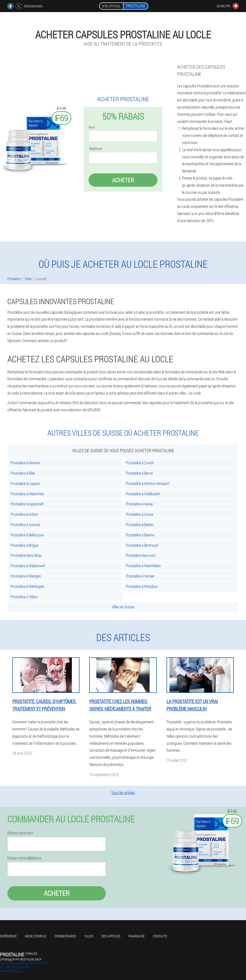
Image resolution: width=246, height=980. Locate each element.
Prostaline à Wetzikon (142, 586)
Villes (89, 936)
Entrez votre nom (20, 833)
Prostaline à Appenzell (27, 504)
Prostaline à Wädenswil (28, 566)
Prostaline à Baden (140, 524)
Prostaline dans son (141, 555)
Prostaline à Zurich (140, 463)
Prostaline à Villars (24, 597)
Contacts (160, 936)
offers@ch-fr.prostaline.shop (21, 959)
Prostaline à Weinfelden (143, 566)
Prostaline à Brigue (24, 545)
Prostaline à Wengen (26, 576)
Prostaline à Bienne (140, 535)
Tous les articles (123, 792)
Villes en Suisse (123, 607)
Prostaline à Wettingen (27, 586)
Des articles (111, 936)
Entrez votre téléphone (24, 858)
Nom (92, 127)
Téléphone (95, 149)
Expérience (8, 936)
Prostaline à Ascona (25, 524)
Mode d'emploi (36, 936)
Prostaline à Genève (25, 463)
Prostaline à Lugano (25, 483)
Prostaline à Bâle (23, 473)
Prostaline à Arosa (139, 514)
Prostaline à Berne (139, 473)
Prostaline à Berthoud (142, 545)
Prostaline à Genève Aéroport (148, 483)
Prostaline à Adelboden (143, 494)
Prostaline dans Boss (26, 555)
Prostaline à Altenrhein (27, 494)
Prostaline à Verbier (140, 576)
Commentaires (65, 936)
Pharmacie (137, 936)
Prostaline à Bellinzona (27, 535)
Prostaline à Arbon (24, 514)
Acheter (123, 180)
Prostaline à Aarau (139, 504)
